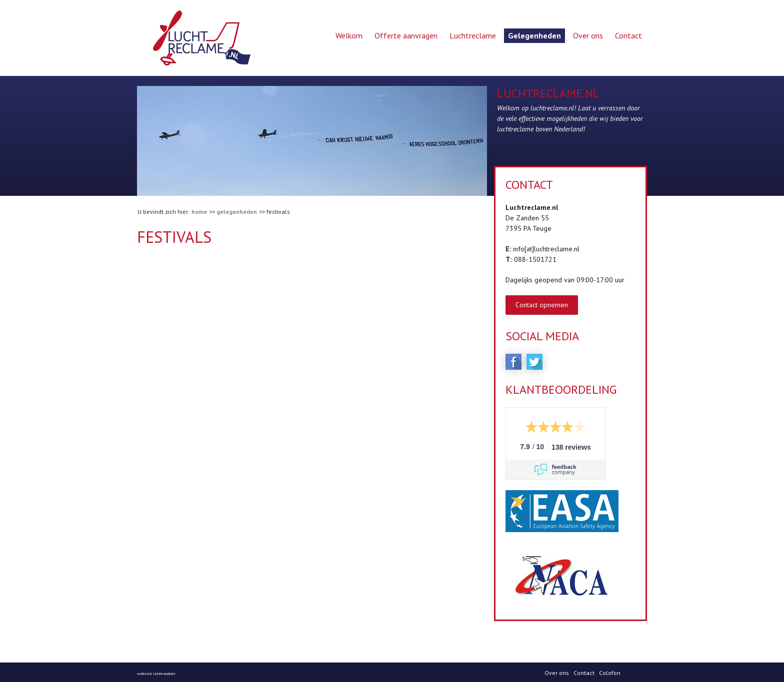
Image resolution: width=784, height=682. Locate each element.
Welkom (349, 35)
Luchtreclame (473, 35)
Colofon (610, 672)
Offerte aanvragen (406, 35)
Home (199, 212)
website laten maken (156, 673)
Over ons (588, 35)
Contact (628, 35)
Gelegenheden (534, 35)
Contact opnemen (542, 305)
